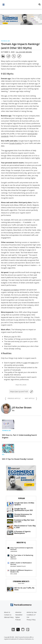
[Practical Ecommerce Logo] (21, 5)
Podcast (18, 620)
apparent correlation (11, 290)
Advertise (18, 612)
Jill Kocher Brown (24, 52)
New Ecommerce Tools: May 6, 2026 (21, 527)
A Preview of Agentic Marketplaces (19, 533)
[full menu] (4, 5)
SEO (3, 454)
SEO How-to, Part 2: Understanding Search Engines (19, 436)
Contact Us (8, 615)
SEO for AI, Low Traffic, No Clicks (21, 589)
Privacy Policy (31, 620)
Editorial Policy (9, 617)
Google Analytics (15, 143)
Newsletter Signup (19, 616)
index (33, 363)
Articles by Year (32, 612)
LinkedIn (14, 630)
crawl (25, 363)
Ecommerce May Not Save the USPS (21, 521)
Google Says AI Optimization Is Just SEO (20, 510)
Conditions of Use (31, 616)
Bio (13, 410)
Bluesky (24, 630)
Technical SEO (5, 41)
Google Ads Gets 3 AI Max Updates (21, 504)
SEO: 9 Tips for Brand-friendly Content (18, 459)
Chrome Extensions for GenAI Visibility (20, 515)
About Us (7, 612)
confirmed (5, 89)
